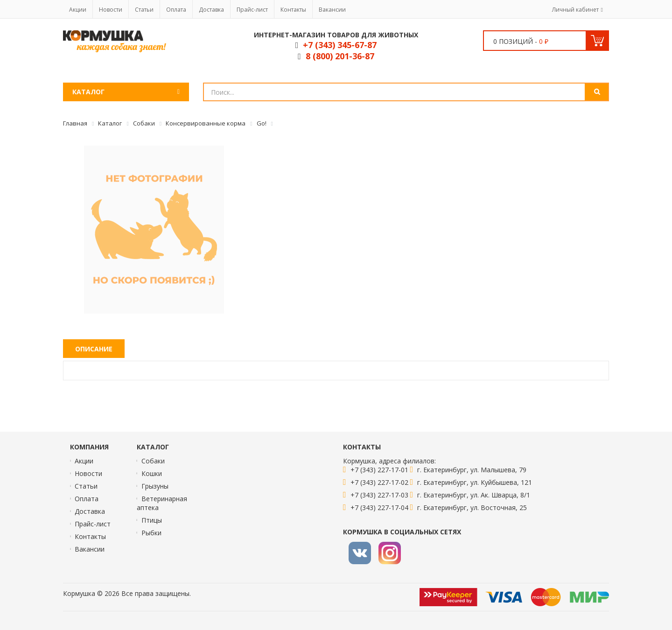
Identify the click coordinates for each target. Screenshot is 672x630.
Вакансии (332, 10)
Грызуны (155, 486)
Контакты (293, 10)
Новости (111, 10)
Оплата (176, 10)
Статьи (144, 10)
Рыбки (151, 533)
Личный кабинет (575, 10)
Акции (78, 10)
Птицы (152, 520)
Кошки (152, 473)
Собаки (153, 461)
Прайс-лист (252, 10)
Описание (94, 349)
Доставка (211, 10)
